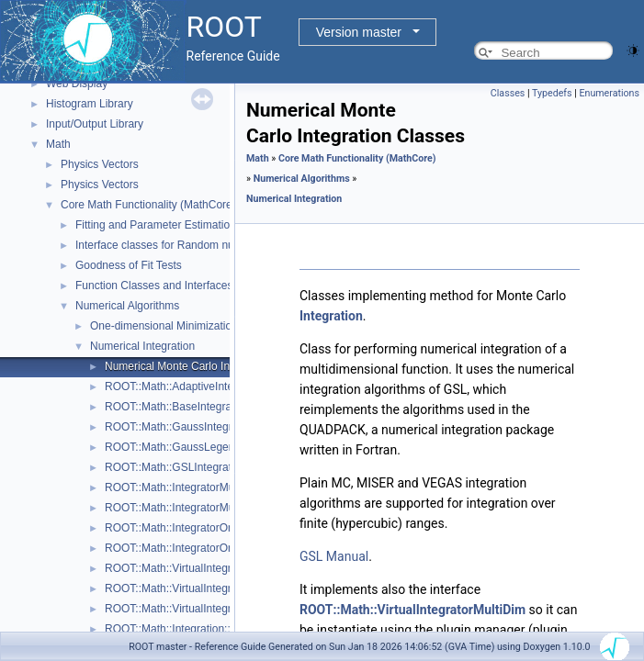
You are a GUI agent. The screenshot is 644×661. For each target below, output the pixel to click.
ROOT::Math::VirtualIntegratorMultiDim (199, 588)
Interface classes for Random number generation (195, 245)
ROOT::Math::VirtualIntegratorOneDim (198, 609)
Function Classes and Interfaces (154, 286)
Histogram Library (90, 104)
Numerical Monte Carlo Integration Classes (210, 366)
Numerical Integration (142, 346)
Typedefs (552, 93)
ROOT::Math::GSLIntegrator (173, 467)
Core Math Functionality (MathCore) (148, 205)
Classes (508, 93)
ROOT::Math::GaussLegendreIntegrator (201, 447)
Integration (331, 316)
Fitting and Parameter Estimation (156, 225)
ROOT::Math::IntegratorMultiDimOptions (203, 508)
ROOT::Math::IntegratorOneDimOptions (201, 548)
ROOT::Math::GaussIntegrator (178, 427)
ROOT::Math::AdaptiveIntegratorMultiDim (205, 387)
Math (58, 144)
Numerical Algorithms (127, 306)
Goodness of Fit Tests (129, 265)
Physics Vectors (100, 164)
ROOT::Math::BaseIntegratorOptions (193, 407)
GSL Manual (334, 556)
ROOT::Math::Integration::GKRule (187, 629)
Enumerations (609, 93)
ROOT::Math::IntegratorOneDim (182, 528)
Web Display (77, 84)
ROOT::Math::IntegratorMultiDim (183, 487)
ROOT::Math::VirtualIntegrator (178, 568)
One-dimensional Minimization (164, 326)
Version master (359, 32)
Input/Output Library (95, 124)
